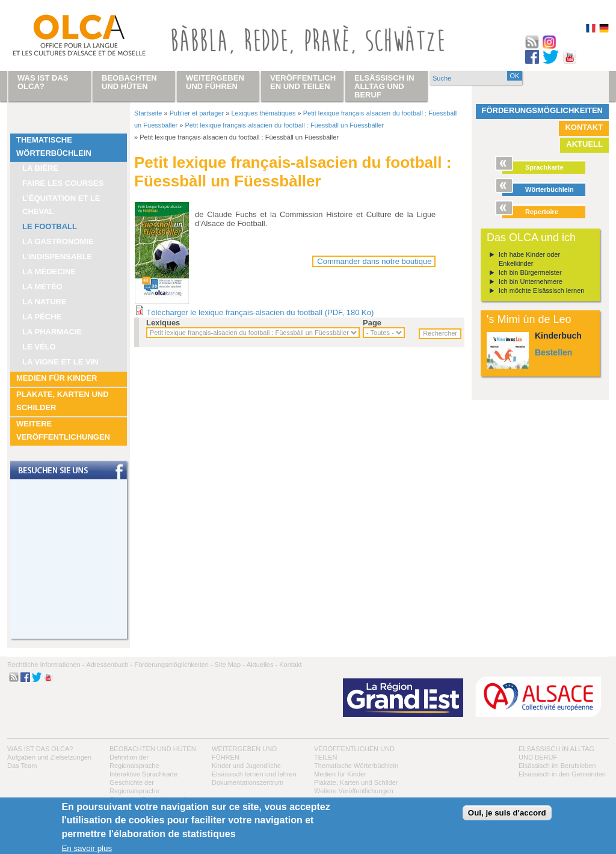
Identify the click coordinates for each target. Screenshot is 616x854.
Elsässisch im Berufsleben (557, 766)
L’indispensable (57, 257)
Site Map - (230, 665)
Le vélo (39, 347)
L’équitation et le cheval (61, 205)
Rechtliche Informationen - (46, 665)
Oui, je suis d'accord (507, 813)
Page (372, 323)
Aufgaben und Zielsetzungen (49, 757)
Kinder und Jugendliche (246, 766)
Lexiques (163, 323)
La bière (40, 168)
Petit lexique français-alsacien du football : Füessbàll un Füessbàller (284, 125)
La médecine (49, 272)
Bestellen (553, 352)
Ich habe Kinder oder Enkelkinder (529, 259)
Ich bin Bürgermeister (530, 272)
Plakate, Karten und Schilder (63, 401)
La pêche (42, 317)
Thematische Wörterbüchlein (54, 146)
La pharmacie (52, 332)
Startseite (148, 113)
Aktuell (584, 144)
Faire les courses (63, 183)
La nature (45, 302)
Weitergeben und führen (215, 82)
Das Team (22, 766)
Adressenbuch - (109, 665)
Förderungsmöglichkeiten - (173, 665)
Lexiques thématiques (263, 113)
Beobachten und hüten (153, 749)
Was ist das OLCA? (40, 749)
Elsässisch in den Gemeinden (562, 774)
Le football (50, 226)
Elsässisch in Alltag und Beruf (384, 86)
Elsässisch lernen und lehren (254, 774)
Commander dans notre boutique (374, 261)
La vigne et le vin (60, 362)
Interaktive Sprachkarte (143, 774)
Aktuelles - (262, 665)
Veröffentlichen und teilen (303, 82)
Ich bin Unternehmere (531, 281)
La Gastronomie (58, 241)
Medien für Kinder (57, 378)
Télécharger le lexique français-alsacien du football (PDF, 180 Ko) (260, 312)
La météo (42, 287)
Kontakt (584, 127)
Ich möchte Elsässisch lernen (541, 290)
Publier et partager (197, 113)
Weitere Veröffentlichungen (63, 430)
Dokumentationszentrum (248, 782)
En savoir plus (87, 848)
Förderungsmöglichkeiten (543, 110)
